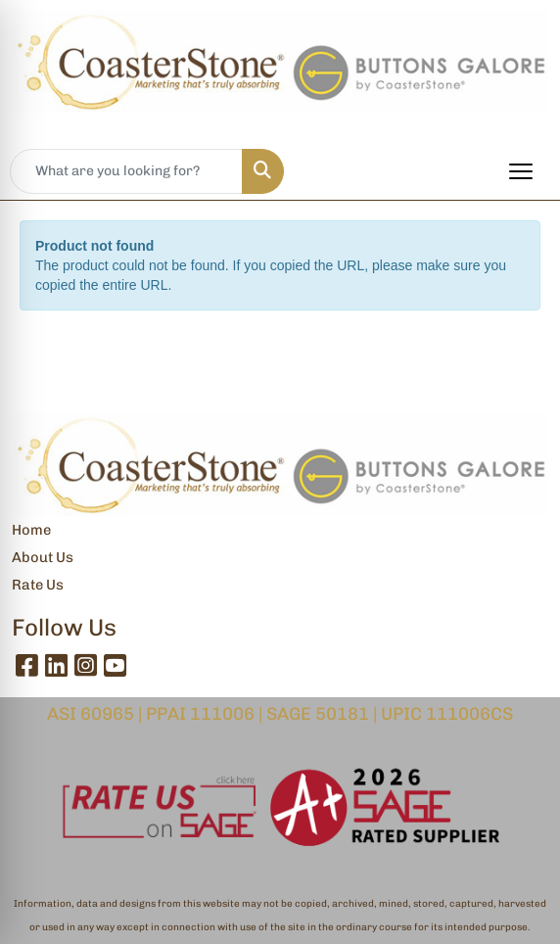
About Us (43, 557)
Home (31, 530)
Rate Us (38, 585)
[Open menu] (521, 171)
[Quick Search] (126, 171)
